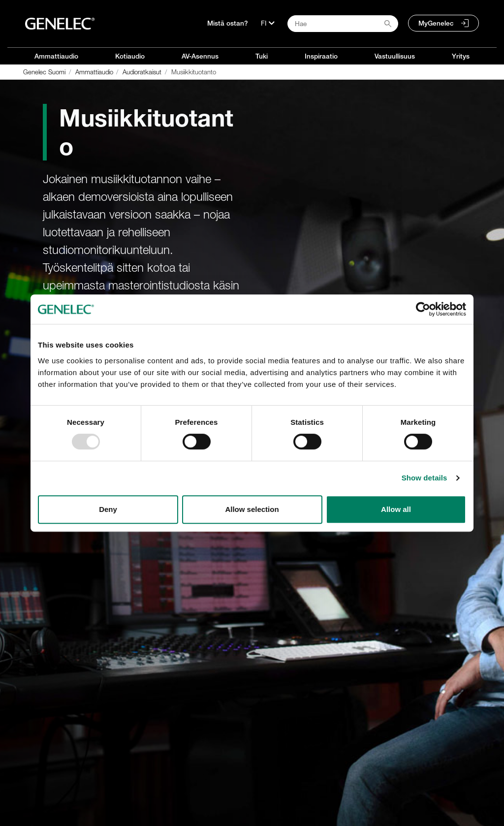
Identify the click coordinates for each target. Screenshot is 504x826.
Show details (425, 478)
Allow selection (252, 509)
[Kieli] (268, 23)
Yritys (461, 56)
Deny (108, 509)
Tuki (262, 56)
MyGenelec (436, 23)
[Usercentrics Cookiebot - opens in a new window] (423, 309)
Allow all (396, 509)
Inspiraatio (321, 56)
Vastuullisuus (395, 56)
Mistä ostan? (228, 23)
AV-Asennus (200, 56)
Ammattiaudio (56, 56)
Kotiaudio (130, 56)
